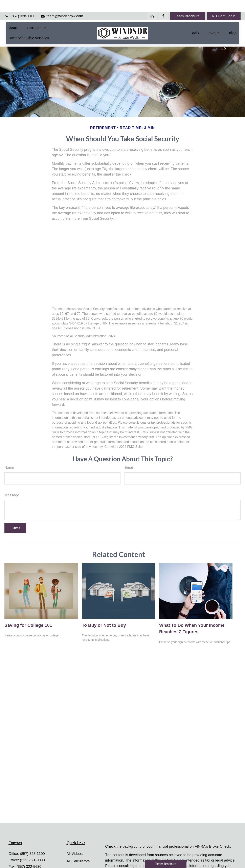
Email (129, 456)
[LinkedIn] (152, 4)
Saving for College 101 (28, 613)
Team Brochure (187, 4)
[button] (13, 16)
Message (12, 483)
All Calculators (78, 849)
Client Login (224, 4)
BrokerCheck (220, 835)
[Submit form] (15, 516)
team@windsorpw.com (62, 4)
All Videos (75, 842)
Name (9, 456)
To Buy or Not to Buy (104, 613)
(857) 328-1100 (20, 4)
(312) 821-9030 (32, 848)
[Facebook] (163, 4)
